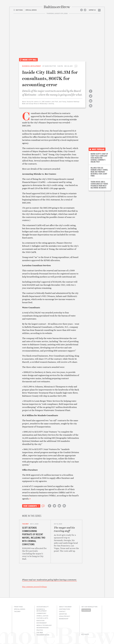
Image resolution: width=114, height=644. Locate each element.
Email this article (91, 103)
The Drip (25, 524)
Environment (42, 623)
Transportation (43, 635)
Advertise (63, 614)
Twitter (85, 10)
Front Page (18, 607)
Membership (64, 619)
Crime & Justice (42, 616)
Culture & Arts (42, 618)
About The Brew (65, 607)
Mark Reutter (50, 66)
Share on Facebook (91, 93)
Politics (40, 630)
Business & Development (32, 66)
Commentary (41, 613)
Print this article (91, 108)
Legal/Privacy (65, 616)
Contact (62, 611)
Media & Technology (44, 625)
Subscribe (86, 610)
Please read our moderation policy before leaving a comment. (49, 580)
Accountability (43, 607)
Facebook (81, 10)
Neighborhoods (43, 628)
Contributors (65, 609)
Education (40, 621)
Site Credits (85, 634)
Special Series (20, 609)
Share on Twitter (91, 98)
